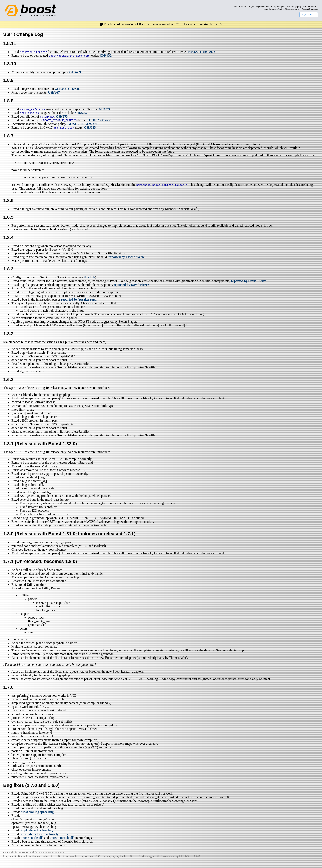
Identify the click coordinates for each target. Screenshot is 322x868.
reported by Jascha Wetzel (127, 257)
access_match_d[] (62, 838)
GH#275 (62, 116)
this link (90, 277)
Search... (309, 15)
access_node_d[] (32, 838)
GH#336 (60, 89)
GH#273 (81, 113)
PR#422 (193, 52)
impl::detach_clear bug (37, 830)
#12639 (106, 120)
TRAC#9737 (208, 52)
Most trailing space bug (37, 812)
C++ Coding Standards (308, 9)
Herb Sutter (269, 9)
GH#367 (54, 92)
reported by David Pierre (249, 281)
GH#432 (106, 55)
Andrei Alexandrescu (287, 9)
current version (199, 24)
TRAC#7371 (89, 124)
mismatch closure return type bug (44, 834)
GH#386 (74, 89)
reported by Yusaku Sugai (79, 299)
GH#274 (105, 109)
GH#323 (95, 120)
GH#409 (75, 72)
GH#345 (90, 128)
